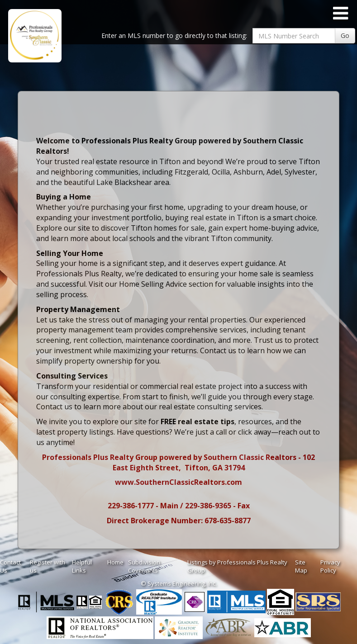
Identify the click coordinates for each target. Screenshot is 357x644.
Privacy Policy (330, 566)
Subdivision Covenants (144, 566)
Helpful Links (82, 566)
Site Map (301, 566)
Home (115, 562)
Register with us (48, 566)
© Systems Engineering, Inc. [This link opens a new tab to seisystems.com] (179, 583)
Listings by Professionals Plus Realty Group (237, 566)
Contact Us (10, 566)
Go (345, 36)
